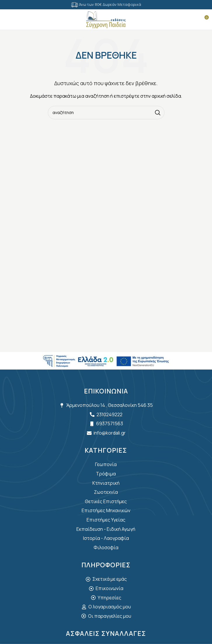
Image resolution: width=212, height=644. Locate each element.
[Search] (19, 20)
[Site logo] (106, 19)
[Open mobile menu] (7, 20)
